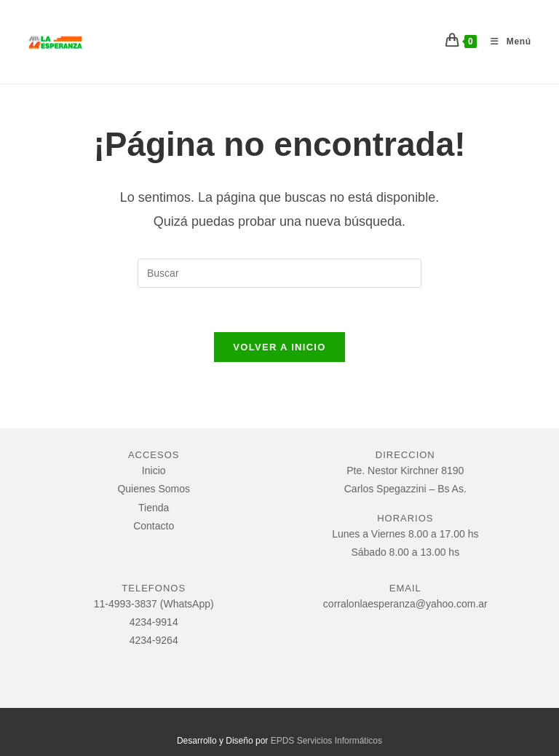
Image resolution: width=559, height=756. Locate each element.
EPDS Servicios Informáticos (326, 741)
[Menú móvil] (505, 42)
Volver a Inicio (279, 347)
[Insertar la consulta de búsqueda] (279, 273)
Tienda (154, 508)
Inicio (154, 470)
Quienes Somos (154, 489)
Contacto (154, 526)
